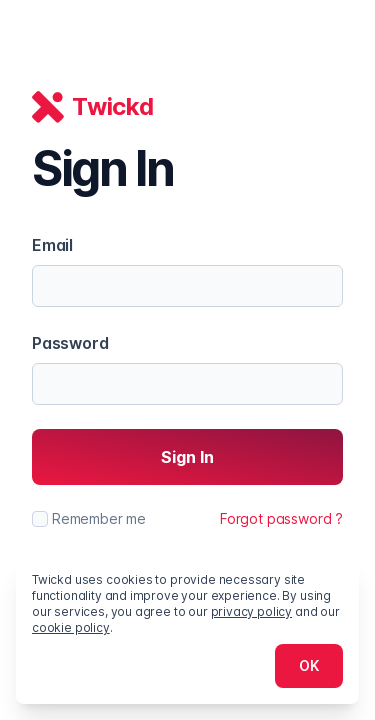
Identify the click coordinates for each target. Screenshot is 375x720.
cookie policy (71, 627)
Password (70, 343)
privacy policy (252, 611)
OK (309, 665)
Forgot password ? (281, 518)
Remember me (99, 518)
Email (52, 245)
